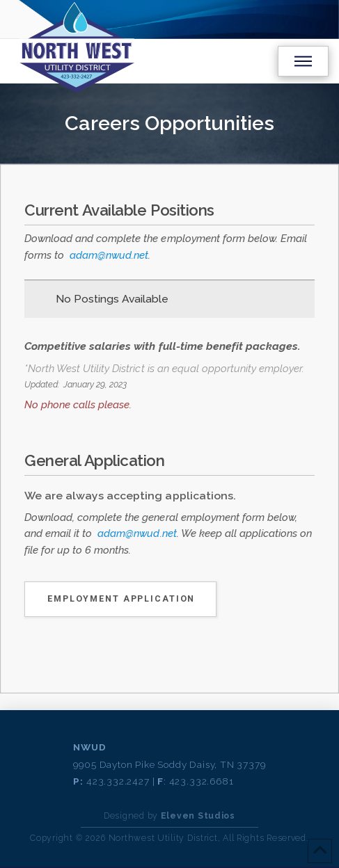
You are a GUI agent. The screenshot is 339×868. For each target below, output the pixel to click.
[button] (303, 61)
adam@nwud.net (109, 255)
